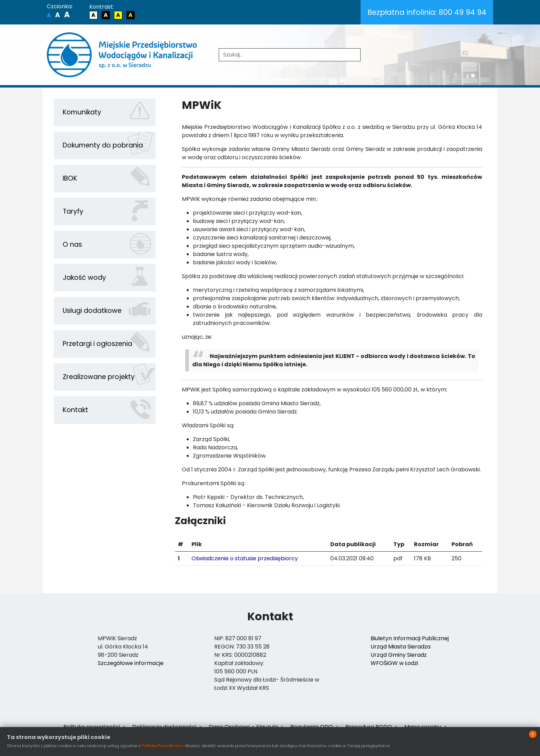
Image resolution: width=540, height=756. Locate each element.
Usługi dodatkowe (92, 311)
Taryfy (73, 211)
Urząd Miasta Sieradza (401, 647)
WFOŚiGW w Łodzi (394, 663)
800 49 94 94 (427, 12)
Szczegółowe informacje (131, 663)
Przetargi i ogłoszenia (97, 344)
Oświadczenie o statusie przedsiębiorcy (245, 558)
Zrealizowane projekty (99, 377)
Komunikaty (82, 112)
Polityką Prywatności (162, 746)
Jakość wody (84, 278)
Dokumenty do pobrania (103, 145)
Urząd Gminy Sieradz (399, 655)
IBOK (70, 178)
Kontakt (75, 410)
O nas (72, 244)
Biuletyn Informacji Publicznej (410, 638)
